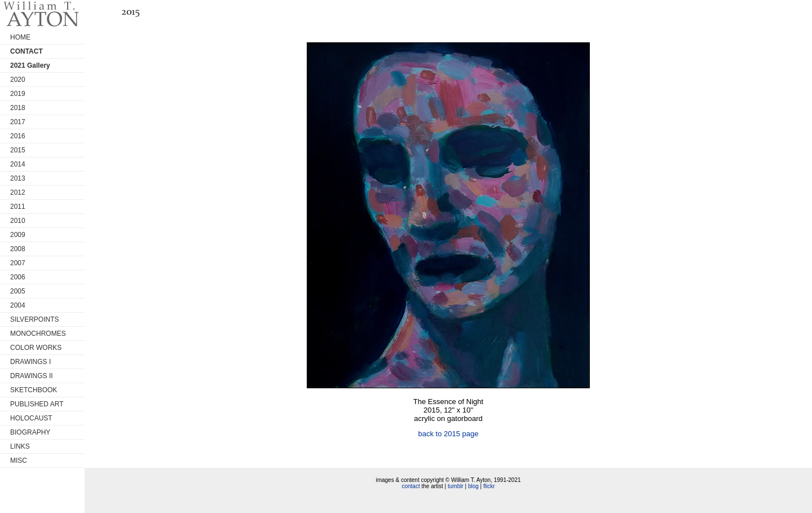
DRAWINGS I (30, 362)
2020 (18, 80)
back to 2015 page (449, 434)
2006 (18, 277)
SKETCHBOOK (34, 390)
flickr (489, 486)
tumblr (456, 486)
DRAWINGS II (32, 376)
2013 (18, 178)
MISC (19, 461)
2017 (18, 122)
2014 (18, 164)
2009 (18, 235)
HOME (20, 37)
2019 (18, 94)
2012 (18, 192)
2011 (18, 207)
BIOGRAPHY (30, 432)
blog (473, 486)
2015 (18, 150)
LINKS (20, 446)
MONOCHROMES (38, 334)
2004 (18, 305)
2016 (18, 136)
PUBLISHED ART (37, 404)
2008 (18, 249)
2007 (18, 263)
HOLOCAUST (31, 418)
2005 (18, 291)
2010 (18, 221)
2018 (18, 108)
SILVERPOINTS (34, 319)
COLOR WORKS (36, 348)
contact (411, 486)
